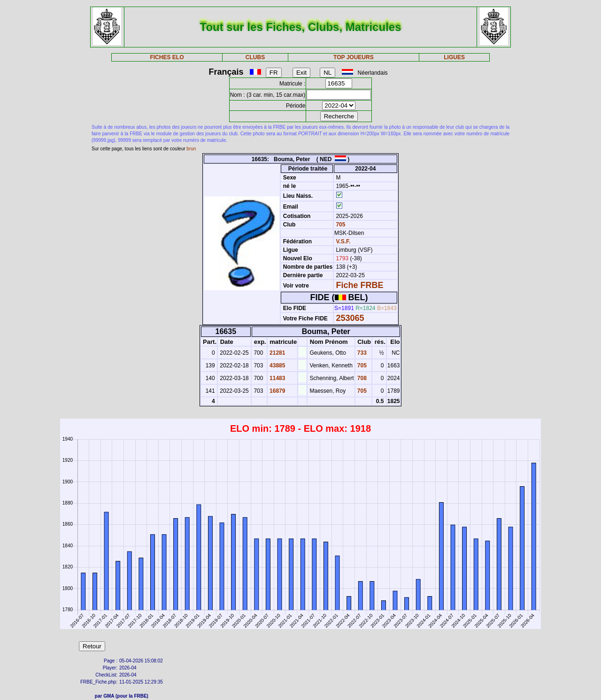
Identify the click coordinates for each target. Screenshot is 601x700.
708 (361, 378)
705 (340, 225)
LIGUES (454, 57)
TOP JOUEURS (354, 57)
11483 (277, 378)
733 (361, 353)
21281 (277, 353)
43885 (277, 366)
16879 (277, 391)
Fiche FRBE (359, 285)
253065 (350, 318)
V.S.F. (343, 241)
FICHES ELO (167, 57)
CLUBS (255, 57)
